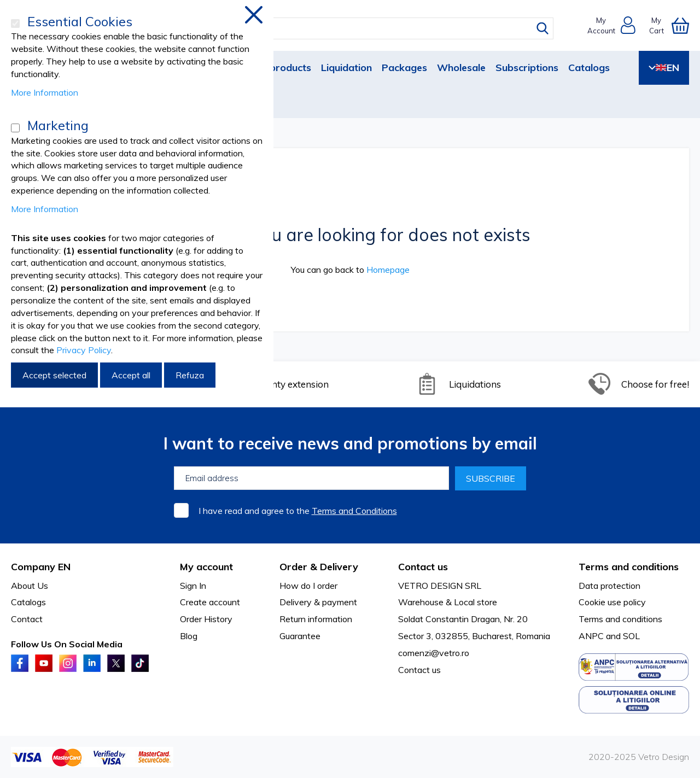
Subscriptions (527, 68)
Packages (404, 68)
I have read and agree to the (298, 511)
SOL (631, 636)
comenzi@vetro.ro (434, 653)
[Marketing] (15, 128)
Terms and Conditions (354, 511)
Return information (316, 619)
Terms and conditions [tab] (629, 567)
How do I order (308, 586)
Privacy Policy (84, 350)
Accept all (131, 375)
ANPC (591, 636)
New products (278, 68)
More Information (45, 92)
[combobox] (360, 28)
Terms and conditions (620, 619)
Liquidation (346, 68)
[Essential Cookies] (15, 24)
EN (664, 68)
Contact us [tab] (423, 567)
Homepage (388, 270)
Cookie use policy (612, 602)
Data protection (609, 586)
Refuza (190, 375)
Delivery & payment (318, 602)
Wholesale (461, 68)
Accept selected (54, 375)
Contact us (419, 670)
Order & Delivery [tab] (319, 567)
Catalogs (589, 68)
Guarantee (300, 636)
